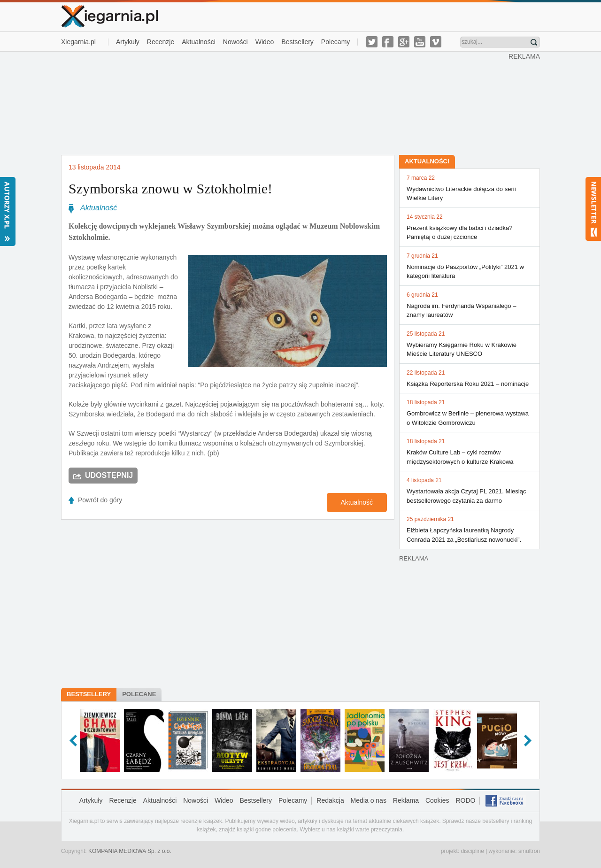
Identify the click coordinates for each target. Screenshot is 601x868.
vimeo (436, 42)
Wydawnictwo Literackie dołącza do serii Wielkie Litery (470, 188)
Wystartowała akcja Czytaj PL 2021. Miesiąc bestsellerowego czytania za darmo (470, 490)
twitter (372, 42)
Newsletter (593, 209)
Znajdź (534, 42)
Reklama (406, 800)
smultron (529, 851)
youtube (420, 42)
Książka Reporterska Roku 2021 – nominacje (470, 378)
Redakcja (330, 800)
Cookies (437, 800)
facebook (388, 42)
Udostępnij (109, 475)
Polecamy (335, 42)
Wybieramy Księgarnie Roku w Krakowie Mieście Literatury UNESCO (470, 344)
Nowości (235, 42)
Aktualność (99, 208)
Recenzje (161, 42)
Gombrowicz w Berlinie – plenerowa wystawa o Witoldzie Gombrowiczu (470, 412)
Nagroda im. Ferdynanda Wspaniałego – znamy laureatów (470, 305)
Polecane (139, 694)
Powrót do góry (100, 500)
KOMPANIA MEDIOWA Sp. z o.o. (130, 851)
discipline (472, 851)
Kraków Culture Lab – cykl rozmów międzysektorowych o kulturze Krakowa (470, 451)
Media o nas (369, 800)
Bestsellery (297, 42)
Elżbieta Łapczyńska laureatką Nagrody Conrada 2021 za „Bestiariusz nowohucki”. (470, 529)
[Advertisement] (285, 102)
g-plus (404, 42)
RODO (465, 800)
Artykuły (128, 42)
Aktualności (199, 42)
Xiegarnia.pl (78, 42)
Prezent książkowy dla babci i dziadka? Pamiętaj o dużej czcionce (470, 227)
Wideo (265, 42)
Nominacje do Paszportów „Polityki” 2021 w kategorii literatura (470, 266)
